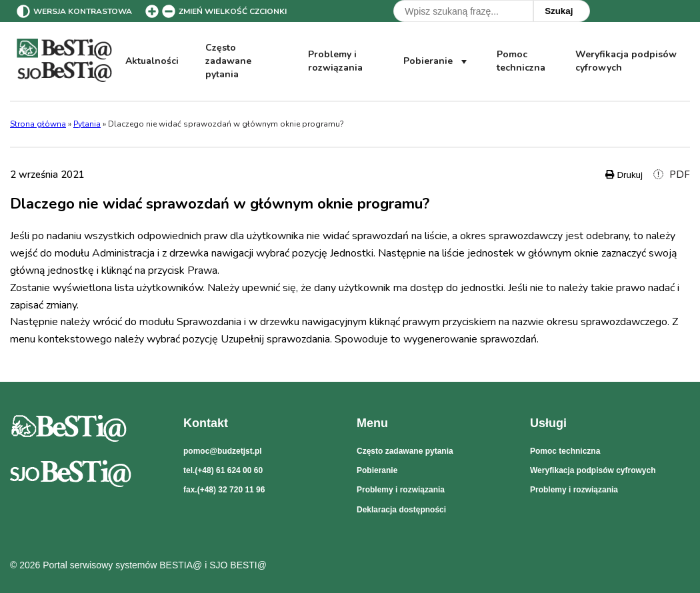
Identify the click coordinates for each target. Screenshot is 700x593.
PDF (672, 175)
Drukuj (624, 175)
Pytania (87, 124)
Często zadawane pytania (228, 61)
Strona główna (38, 124)
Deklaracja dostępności (401, 510)
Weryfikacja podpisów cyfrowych (626, 61)
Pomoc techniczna (521, 61)
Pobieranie (437, 61)
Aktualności (152, 61)
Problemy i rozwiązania (335, 61)
